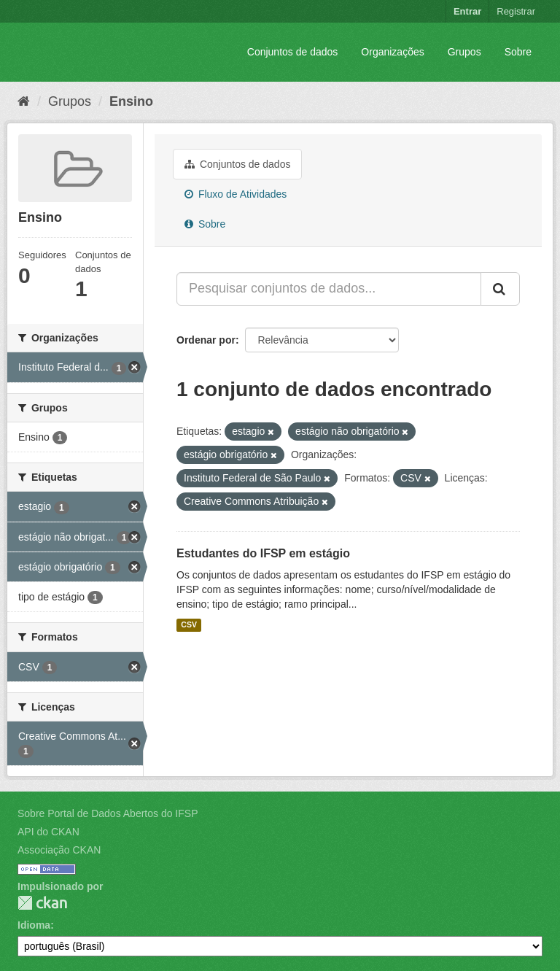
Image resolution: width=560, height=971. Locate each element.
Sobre (518, 52)
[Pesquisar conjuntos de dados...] (329, 289)
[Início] (24, 101)
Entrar (467, 11)
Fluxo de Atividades (236, 194)
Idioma (34, 925)
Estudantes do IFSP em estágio (263, 553)
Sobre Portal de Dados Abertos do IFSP (108, 813)
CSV (189, 625)
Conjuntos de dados (293, 52)
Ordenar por (206, 340)
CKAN (42, 903)
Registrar (516, 11)
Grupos (464, 52)
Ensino (131, 101)
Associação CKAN (59, 850)
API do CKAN (48, 832)
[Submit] (500, 289)
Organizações (392, 52)
